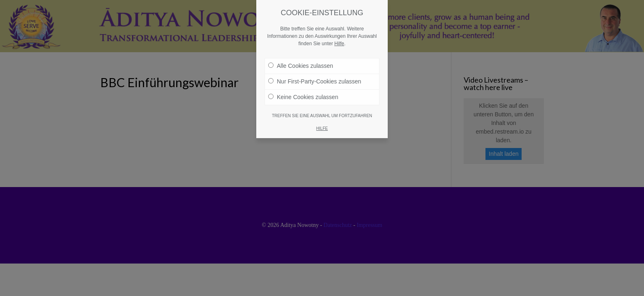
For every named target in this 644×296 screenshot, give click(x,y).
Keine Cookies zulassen (303, 91)
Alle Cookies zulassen (301, 60)
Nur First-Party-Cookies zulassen (315, 75)
